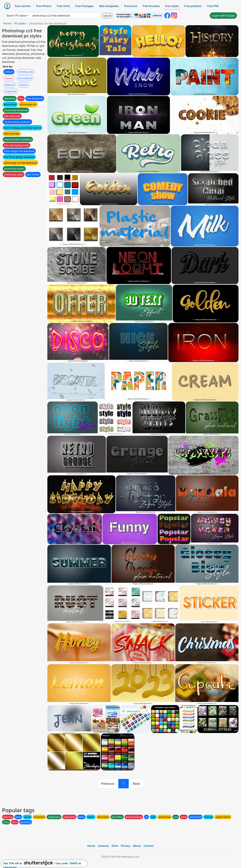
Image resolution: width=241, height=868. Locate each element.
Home (7, 23)
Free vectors (23, 6)
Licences (103, 846)
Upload (107, 16)
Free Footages (85, 6)
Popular (24, 85)
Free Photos (44, 6)
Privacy (126, 846)
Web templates (109, 6)
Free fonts (64, 6)
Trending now (25, 72)
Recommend (25, 78)
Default (9, 72)
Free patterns (193, 6)
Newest (9, 78)
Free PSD (213, 6)
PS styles (20, 23)
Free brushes (151, 6)
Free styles (172, 6)
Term (115, 846)
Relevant (10, 85)
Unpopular (11, 91)
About (137, 846)
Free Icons (131, 6)
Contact (149, 846)
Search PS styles (16, 16)
